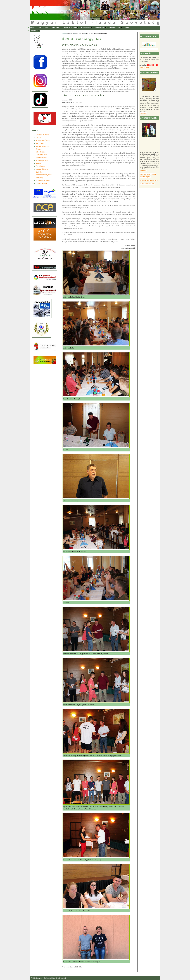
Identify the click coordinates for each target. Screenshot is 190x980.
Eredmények (100, 27)
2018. (73, 33)
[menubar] (83, 29)
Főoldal (33, 27)
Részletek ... (143, 113)
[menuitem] (33, 28)
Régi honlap (44, 27)
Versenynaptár (115, 27)
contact (40, 978)
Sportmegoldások (42, 161)
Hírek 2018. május (80, 33)
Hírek (127, 27)
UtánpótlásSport (42, 183)
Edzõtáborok (40, 166)
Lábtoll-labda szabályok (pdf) (149, 180)
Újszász (39, 138)
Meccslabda (40, 143)
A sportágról (86, 27)
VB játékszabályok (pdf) (147, 184)
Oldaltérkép (56, 27)
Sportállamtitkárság (43, 180)
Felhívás (35, 31)
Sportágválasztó (42, 158)
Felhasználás (144, 67)
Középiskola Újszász (43, 141)
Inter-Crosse (40, 152)
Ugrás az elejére (50, 978)
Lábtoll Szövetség (70, 27)
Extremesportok (42, 155)
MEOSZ (39, 163)
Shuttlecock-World (42, 135)
